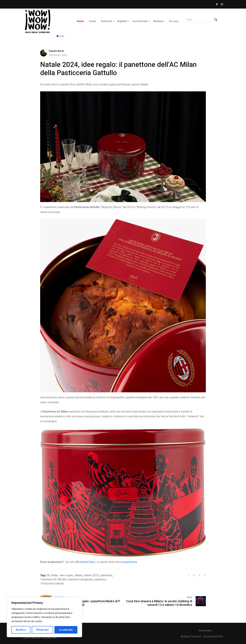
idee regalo (66, 575)
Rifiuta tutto (42, 630)
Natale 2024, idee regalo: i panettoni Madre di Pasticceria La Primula (88, 603)
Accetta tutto (66, 630)
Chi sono (174, 21)
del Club (89, 562)
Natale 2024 (91, 575)
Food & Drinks (140, 21)
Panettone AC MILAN (53, 579)
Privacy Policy (205, 631)
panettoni (100, 579)
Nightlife (122, 21)
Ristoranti (107, 21)
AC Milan (52, 575)
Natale (80, 21)
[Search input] (200, 20)
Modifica (21, 630)
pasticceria (130, 562)
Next (190, 597)
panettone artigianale (80, 579)
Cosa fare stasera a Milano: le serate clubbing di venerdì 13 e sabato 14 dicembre (159, 603)
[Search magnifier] (216, 20)
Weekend (158, 21)
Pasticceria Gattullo (52, 584)
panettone (106, 575)
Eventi (93, 21)
